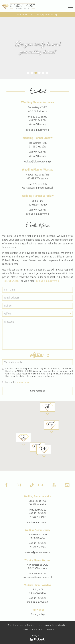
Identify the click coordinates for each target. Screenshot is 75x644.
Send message (38, 391)
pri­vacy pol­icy (23, 382)
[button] (44, 451)
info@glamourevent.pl (48, 15)
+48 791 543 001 (25, 15)
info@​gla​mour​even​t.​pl (48, 282)
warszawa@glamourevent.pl (38, 189)
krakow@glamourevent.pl (38, 163)
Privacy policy (38, 614)
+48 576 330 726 (37, 185)
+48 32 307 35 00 (38, 118)
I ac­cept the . (16, 382)
